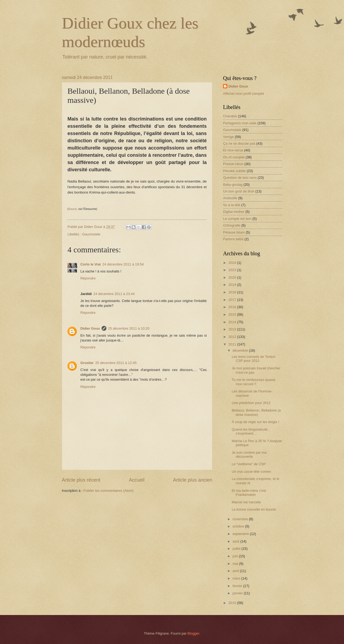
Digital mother (234, 212)
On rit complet (234, 157)
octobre (239, 526)
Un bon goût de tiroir (239, 191)
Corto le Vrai (91, 264)
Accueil (137, 480)
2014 (233, 322)
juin (236, 556)
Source (73, 209)
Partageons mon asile (240, 123)
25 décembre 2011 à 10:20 (129, 328)
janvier (238, 593)
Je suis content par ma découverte (249, 454)
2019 (233, 285)
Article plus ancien (193, 480)
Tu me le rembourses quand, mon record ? (254, 382)
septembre (241, 534)
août (236, 541)
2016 (233, 307)
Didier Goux (90, 328)
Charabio (230, 116)
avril (236, 571)
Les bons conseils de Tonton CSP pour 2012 (253, 359)
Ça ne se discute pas (239, 143)
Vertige (228, 137)
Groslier (87, 363)
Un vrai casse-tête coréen (251, 472)
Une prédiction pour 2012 (251, 403)
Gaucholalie (91, 234)
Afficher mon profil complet (243, 94)
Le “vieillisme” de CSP (249, 464)
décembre (241, 350)
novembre (241, 519)
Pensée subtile (234, 171)
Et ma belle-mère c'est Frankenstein (249, 493)
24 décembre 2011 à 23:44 (114, 294)
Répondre (88, 278)
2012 (233, 337)
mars (237, 578)
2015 (233, 314)
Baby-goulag (233, 185)
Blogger (193, 633)
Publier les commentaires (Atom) (108, 491)
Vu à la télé (232, 205)
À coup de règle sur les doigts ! (255, 422)
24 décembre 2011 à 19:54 (123, 264)
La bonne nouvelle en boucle (254, 509)
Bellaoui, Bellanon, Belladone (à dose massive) (256, 412)
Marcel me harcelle (246, 502)
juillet (237, 549)
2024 (233, 263)
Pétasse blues (234, 232)
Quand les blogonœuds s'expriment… (250, 431)
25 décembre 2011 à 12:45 (116, 363)
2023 (233, 270)
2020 (233, 277)
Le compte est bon (237, 219)
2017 (233, 300)
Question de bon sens (240, 178)
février (238, 586)
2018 (233, 292)
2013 (233, 329)
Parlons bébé (233, 239)
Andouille (230, 198)
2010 (233, 603)
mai (236, 564)
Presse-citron (233, 164)
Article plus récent (81, 480)
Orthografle (232, 225)
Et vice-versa (233, 150)
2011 (233, 344)
